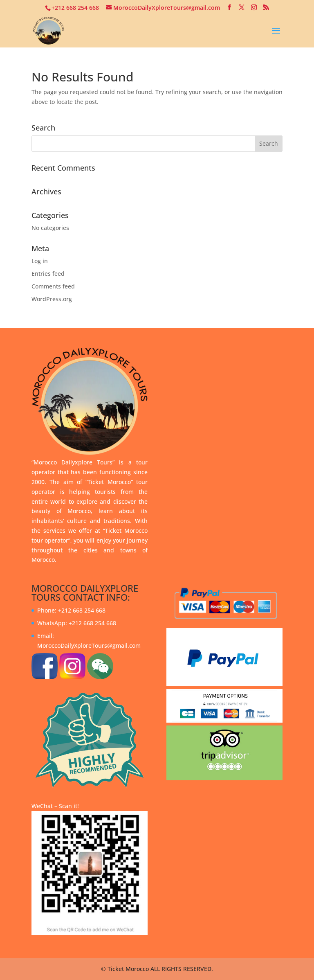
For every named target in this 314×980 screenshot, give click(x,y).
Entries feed (48, 274)
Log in (40, 261)
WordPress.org (52, 299)
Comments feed (53, 286)
